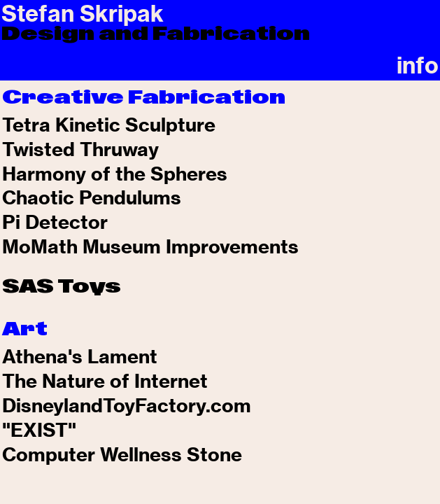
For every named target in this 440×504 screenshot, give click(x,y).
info (418, 65)
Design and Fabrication (156, 34)
